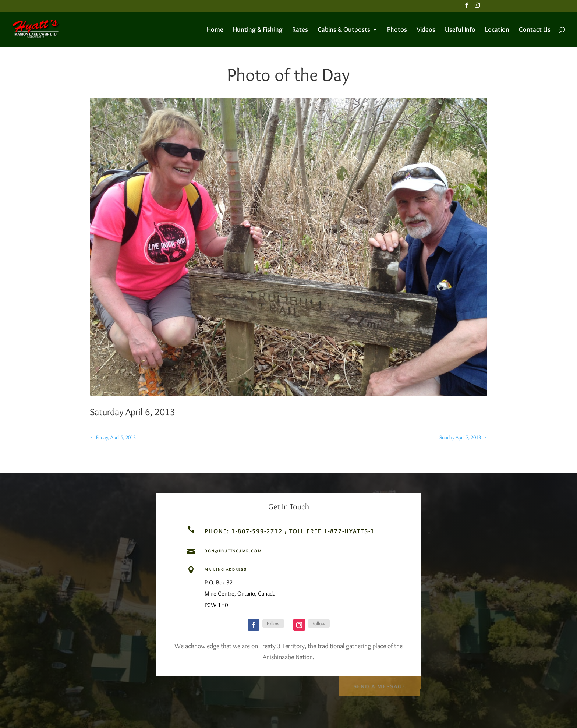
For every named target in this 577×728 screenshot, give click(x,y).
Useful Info (460, 30)
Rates (300, 30)
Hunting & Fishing (258, 30)
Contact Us (535, 30)
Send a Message (379, 685)
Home (215, 30)
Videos (426, 30)
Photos (397, 30)
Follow (273, 623)
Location (497, 30)
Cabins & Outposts (344, 30)
